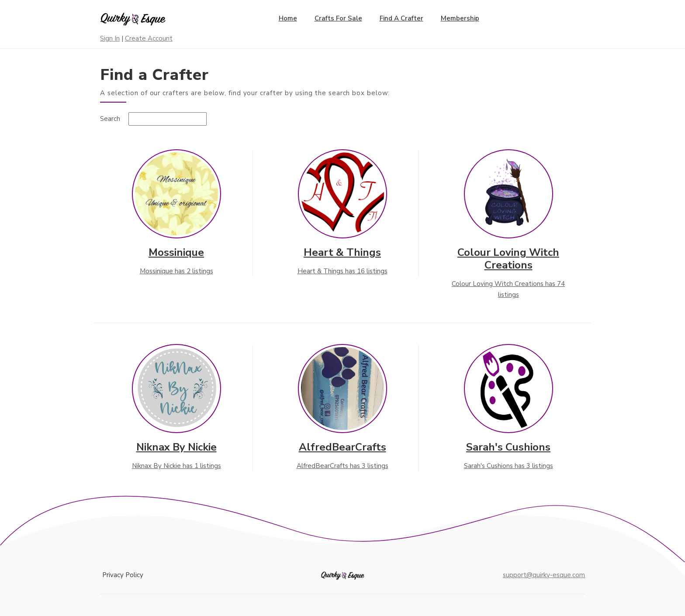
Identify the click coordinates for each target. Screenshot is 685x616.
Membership (460, 18)
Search (110, 119)
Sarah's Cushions (508, 447)
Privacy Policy (123, 575)
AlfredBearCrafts (342, 447)
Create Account (149, 38)
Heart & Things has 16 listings (342, 271)
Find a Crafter (401, 18)
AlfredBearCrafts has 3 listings (342, 466)
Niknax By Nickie (176, 447)
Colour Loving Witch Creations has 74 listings (508, 289)
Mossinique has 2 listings (176, 271)
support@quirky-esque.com (544, 575)
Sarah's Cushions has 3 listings (509, 466)
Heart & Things (342, 252)
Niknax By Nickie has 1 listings (176, 466)
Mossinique (176, 252)
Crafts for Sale (338, 18)
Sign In (110, 38)
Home (288, 18)
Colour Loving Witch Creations (508, 259)
